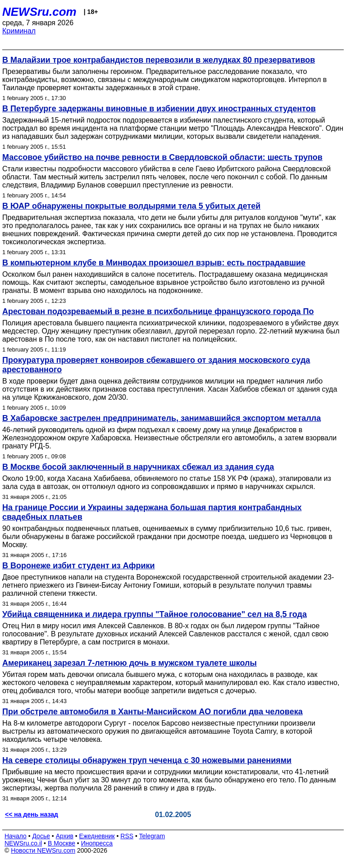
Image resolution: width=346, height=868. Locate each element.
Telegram (152, 836)
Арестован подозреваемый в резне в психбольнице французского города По (158, 311)
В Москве (61, 843)
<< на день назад (32, 814)
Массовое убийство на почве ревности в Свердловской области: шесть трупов (162, 157)
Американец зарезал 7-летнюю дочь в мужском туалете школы (130, 663)
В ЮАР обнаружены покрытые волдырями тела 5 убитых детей (131, 206)
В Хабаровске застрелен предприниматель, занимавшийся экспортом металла (162, 418)
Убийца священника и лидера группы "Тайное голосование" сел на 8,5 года (155, 614)
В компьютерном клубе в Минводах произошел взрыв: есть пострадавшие (154, 263)
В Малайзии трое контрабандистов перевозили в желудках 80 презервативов (159, 60)
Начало (16, 836)
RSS (127, 836)
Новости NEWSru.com (43, 850)
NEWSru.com (39, 12)
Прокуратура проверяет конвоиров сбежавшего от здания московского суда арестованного (156, 365)
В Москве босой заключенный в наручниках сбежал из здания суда (138, 467)
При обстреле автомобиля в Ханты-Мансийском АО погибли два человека (153, 712)
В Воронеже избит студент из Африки (79, 566)
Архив (65, 836)
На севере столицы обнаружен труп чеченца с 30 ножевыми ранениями (147, 760)
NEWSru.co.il (23, 843)
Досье (41, 836)
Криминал (19, 31)
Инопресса (97, 843)
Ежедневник (97, 836)
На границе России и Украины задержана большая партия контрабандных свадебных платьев (152, 512)
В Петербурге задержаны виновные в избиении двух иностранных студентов (159, 109)
